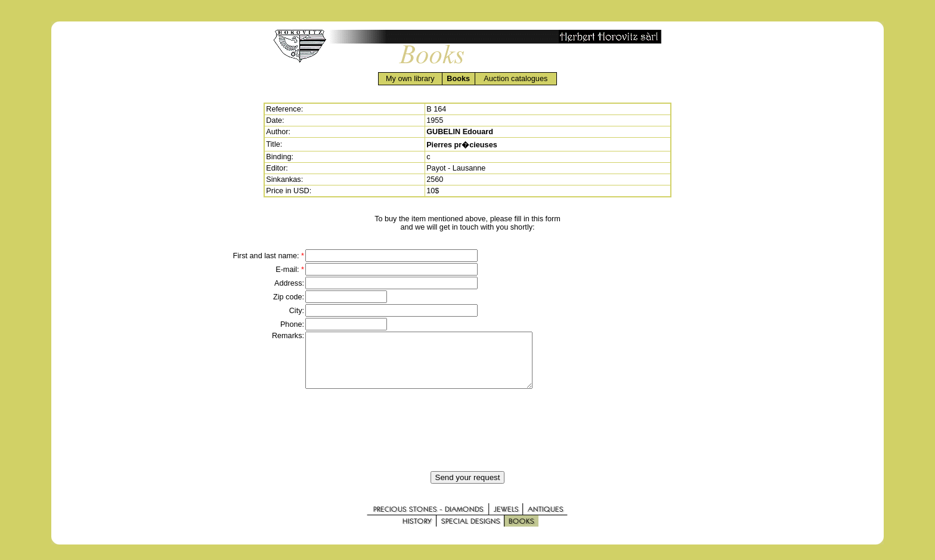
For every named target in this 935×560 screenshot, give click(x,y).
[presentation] (467, 441)
